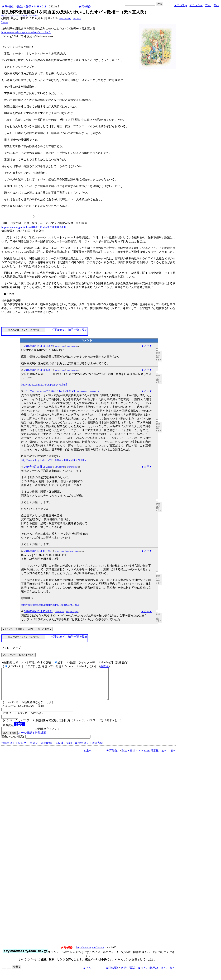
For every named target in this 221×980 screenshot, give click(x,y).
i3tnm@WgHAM (72, 551)
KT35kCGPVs (60, 346)
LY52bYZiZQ (59, 551)
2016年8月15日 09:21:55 (38, 467)
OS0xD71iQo (59, 612)
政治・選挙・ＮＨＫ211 (32, 6)
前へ (216, 5)
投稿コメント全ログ (14, 749)
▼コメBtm (196, 5)
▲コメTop (181, 5)
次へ (208, 5)
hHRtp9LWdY (60, 467)
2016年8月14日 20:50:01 (38, 370)
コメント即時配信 (41, 749)
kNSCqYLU (77, 19)
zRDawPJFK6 (82, 391)
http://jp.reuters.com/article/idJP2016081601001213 (50, 605)
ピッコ (35, 391)
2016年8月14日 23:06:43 (61, 391)
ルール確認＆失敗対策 (32, 739)
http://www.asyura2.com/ (90, 954)
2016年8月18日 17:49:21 (38, 611)
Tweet (5, 22)
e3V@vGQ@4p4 (72, 612)
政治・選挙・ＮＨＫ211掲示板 (140, 757)
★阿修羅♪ (8, 6)
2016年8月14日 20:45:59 (38, 346)
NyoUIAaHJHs (72, 346)
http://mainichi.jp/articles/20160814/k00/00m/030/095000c (54, 460)
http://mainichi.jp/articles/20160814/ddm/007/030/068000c (34, 227)
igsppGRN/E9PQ (65, 19)
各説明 (104, 666)
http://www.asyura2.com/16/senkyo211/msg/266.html (20, 16)
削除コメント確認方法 (89, 749)
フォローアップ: (11, 648)
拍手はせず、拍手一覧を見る (69, 330)
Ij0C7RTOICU (72, 467)
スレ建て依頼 (64, 749)
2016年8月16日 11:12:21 (38, 551)
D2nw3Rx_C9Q (94, 391)
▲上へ (88, 757)
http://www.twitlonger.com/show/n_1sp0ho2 (26, 32)
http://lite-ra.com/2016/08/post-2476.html (44, 385)
